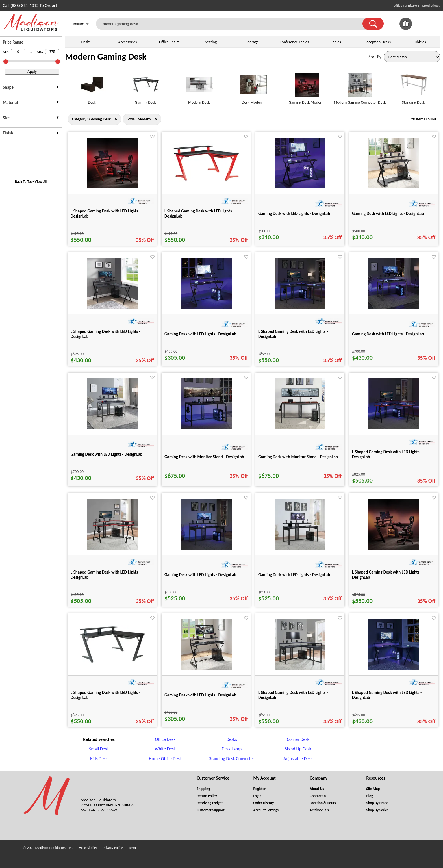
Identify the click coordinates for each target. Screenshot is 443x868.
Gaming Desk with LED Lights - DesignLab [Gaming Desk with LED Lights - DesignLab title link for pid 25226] (294, 214)
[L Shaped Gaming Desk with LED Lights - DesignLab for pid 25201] (394, 548)
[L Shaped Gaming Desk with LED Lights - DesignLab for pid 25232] (112, 307)
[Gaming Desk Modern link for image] (306, 87)
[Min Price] (18, 52)
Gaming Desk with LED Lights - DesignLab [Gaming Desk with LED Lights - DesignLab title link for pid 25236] (200, 695)
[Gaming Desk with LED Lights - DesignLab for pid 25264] (112, 428)
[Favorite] (152, 137)
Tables (336, 42)
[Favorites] (420, 28)
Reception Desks (378, 42)
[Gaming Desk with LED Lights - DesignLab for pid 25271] (300, 548)
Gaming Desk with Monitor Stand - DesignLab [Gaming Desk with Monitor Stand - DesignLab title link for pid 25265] (204, 457)
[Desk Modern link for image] (253, 87)
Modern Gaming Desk (106, 57)
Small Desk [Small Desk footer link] (99, 749)
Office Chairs (169, 42)
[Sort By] (412, 57)
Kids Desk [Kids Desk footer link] (99, 759)
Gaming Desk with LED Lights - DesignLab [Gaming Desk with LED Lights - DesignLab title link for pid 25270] (200, 575)
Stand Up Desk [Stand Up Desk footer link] (298, 749)
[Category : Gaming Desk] (100, 119)
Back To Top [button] (24, 182)
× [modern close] (116, 119)
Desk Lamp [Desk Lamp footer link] (232, 749)
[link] (434, 24)
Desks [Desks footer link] (232, 739)
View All (41, 182)
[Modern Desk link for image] (199, 87)
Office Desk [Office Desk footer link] (165, 739)
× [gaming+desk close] (156, 119)
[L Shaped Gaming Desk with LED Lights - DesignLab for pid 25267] (394, 428)
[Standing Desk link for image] (413, 87)
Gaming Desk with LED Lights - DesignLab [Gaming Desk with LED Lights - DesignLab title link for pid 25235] (200, 334)
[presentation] (31, 88)
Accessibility (88, 848)
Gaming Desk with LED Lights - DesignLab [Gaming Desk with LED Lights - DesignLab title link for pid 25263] (388, 334)
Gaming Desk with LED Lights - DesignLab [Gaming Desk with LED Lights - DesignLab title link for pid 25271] (294, 575)
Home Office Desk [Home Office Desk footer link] (165, 759)
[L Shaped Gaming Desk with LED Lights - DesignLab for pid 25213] (112, 662)
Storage (252, 42)
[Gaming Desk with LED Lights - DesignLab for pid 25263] (394, 307)
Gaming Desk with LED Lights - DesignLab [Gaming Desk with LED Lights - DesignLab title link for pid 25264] (107, 454)
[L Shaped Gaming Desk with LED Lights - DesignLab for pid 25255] (300, 307)
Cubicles (419, 42)
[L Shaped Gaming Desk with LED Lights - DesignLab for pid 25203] (112, 187)
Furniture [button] (79, 24)
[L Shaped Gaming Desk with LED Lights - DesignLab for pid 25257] (300, 668)
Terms (133, 848)
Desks (86, 42)
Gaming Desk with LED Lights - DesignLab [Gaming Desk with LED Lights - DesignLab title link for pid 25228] (388, 214)
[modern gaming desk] (233, 24)
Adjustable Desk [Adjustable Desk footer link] (298, 759)
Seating (211, 42)
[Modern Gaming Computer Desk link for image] (360, 87)
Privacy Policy (113, 848)
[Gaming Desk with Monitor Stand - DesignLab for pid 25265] (206, 428)
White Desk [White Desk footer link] (165, 749)
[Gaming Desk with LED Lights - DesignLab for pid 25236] (206, 668)
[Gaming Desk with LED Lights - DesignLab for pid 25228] (394, 187)
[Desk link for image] (92, 87)
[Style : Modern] (144, 119)
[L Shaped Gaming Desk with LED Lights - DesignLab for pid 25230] (394, 668)
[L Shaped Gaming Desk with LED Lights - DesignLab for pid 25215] (206, 180)
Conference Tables (294, 42)
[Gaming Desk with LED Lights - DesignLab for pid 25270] (206, 548)
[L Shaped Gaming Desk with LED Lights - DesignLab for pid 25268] (112, 548)
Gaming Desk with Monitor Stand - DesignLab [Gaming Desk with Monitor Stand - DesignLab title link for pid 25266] (298, 457)
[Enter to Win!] (406, 28)
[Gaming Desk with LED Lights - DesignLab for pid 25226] (300, 187)
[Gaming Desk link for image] (146, 87)
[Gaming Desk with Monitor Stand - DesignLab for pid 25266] (300, 428)
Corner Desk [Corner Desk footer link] (298, 739)
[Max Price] (52, 52)
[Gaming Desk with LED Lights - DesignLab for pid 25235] (206, 307)
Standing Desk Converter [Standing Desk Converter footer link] (232, 759)
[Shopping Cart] (434, 24)
